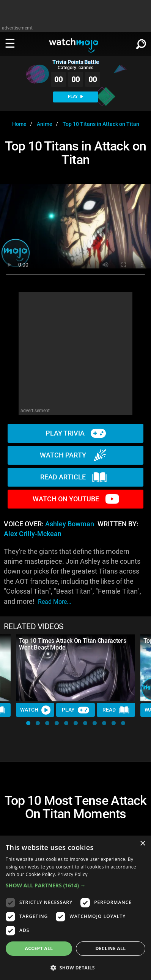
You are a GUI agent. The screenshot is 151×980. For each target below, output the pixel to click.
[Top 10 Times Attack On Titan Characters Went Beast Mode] (75, 668)
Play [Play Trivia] (75, 710)
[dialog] (75, 908)
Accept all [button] (39, 948)
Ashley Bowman (70, 524)
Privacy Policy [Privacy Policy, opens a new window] (73, 874)
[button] (28, 723)
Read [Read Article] (116, 710)
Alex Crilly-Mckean (33, 534)
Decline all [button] (111, 948)
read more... (55, 602)
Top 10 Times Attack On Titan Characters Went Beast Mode (73, 644)
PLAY (75, 97)
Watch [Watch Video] (35, 710)
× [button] (142, 844)
